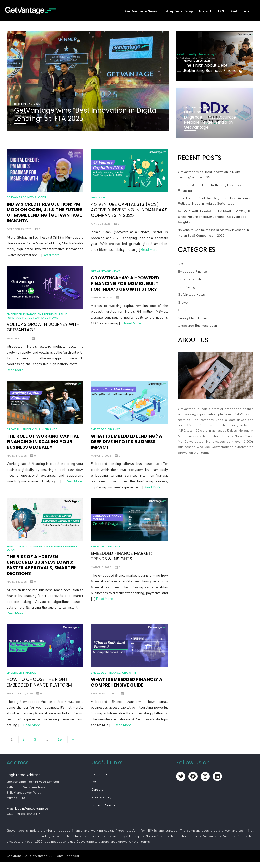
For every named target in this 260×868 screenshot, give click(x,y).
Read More (50, 256)
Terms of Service (103, 811)
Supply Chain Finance (39, 433)
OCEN (41, 198)
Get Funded (241, 11)
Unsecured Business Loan (198, 325)
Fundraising (16, 320)
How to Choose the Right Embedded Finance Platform (38, 689)
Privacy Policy (101, 804)
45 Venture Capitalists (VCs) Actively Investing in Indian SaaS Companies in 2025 (129, 211)
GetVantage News (141, 11)
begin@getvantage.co (31, 815)
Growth (206, 11)
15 (59, 746)
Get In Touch (100, 780)
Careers (97, 796)
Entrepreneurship (178, 11)
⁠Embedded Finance (20, 316)
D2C (222, 11)
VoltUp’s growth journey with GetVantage (42, 329)
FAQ (94, 788)
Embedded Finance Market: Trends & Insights (121, 561)
